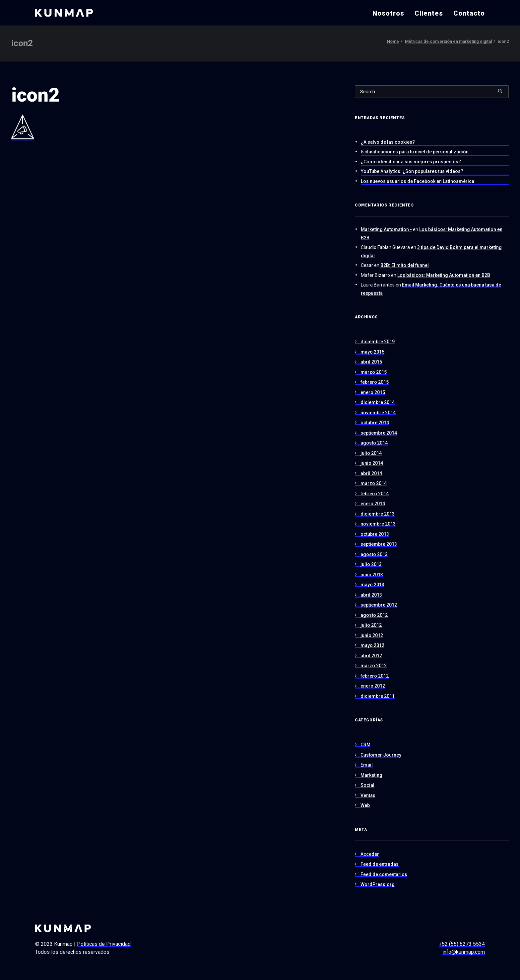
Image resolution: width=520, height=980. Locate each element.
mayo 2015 (372, 352)
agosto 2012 (374, 615)
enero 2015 (373, 392)
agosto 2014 (374, 443)
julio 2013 (371, 564)
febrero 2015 (375, 382)
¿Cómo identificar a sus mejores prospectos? (411, 162)
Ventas (368, 795)
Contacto (469, 13)
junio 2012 (372, 635)
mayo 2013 (372, 585)
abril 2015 (371, 362)
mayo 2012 (372, 645)
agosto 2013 (374, 554)
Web (365, 805)
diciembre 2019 (378, 342)
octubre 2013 (375, 534)
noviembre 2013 (378, 524)
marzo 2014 (374, 483)
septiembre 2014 (379, 433)
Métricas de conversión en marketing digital (448, 41)
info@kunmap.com (464, 952)
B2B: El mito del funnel (405, 265)
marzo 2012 (374, 666)
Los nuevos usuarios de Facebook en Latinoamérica (418, 181)
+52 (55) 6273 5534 (462, 944)
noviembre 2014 (378, 413)
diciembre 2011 (378, 696)
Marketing (371, 775)
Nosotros (388, 13)
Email (367, 765)
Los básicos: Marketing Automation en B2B (444, 275)
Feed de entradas (380, 864)
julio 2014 (371, 453)
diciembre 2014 (378, 402)
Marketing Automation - (386, 229)
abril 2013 (371, 595)
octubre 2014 (375, 423)
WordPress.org (378, 884)
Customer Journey (381, 755)
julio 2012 (371, 625)
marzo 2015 (374, 372)
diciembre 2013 (378, 514)
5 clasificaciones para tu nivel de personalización (415, 152)
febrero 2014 (375, 494)
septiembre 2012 (379, 605)
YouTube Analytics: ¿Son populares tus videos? (412, 171)
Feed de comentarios (384, 874)
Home (393, 41)
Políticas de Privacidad (104, 944)
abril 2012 (371, 656)
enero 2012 (373, 686)
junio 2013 (372, 575)
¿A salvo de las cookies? (388, 142)
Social (367, 785)
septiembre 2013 (379, 544)
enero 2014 (373, 504)
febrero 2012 (375, 676)
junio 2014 (372, 463)
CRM (365, 745)
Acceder (370, 854)
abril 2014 (371, 473)
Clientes (429, 13)
